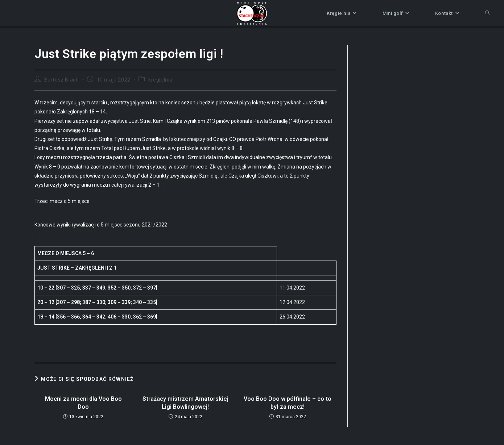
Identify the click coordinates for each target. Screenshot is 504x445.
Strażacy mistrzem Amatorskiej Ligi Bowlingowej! (185, 403)
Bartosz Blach (62, 80)
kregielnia (160, 80)
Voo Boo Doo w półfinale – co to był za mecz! (288, 403)
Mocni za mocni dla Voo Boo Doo (83, 403)
